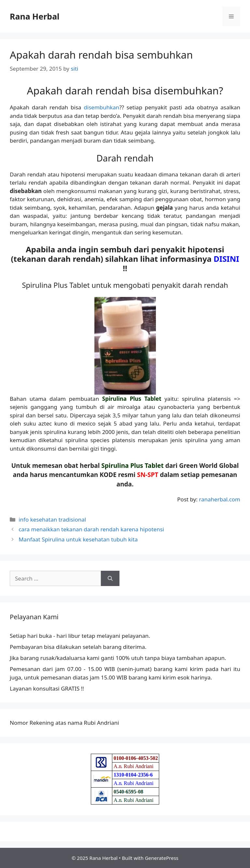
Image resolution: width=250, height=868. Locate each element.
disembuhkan (101, 107)
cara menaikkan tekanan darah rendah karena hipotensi (91, 529)
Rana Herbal (35, 16)
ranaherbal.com (220, 499)
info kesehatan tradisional (52, 519)
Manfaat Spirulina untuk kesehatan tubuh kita (78, 539)
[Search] (110, 579)
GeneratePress (162, 858)
